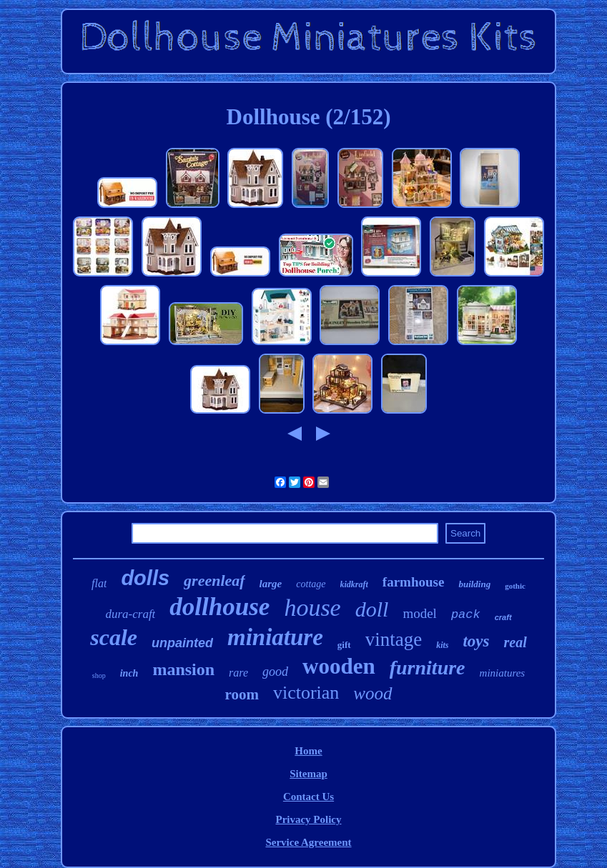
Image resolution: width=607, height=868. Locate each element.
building (474, 584)
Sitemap (309, 774)
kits (442, 645)
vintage (394, 639)
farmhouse (414, 582)
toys (476, 641)
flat (99, 583)
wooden (339, 666)
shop (99, 675)
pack (466, 615)
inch (129, 673)
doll (372, 609)
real (515, 642)
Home (308, 751)
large (271, 584)
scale (114, 637)
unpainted (182, 643)
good (275, 672)
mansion (183, 669)
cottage (311, 584)
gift (344, 645)
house (312, 608)
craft (503, 617)
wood (372, 693)
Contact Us (309, 797)
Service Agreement (308, 842)
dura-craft (130, 614)
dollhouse (219, 607)
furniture (428, 668)
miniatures (503, 673)
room (241, 694)
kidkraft (354, 584)
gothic (515, 586)
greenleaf (214, 580)
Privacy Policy (308, 819)
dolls (145, 578)
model (420, 613)
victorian (306, 693)
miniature (275, 637)
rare (238, 673)
